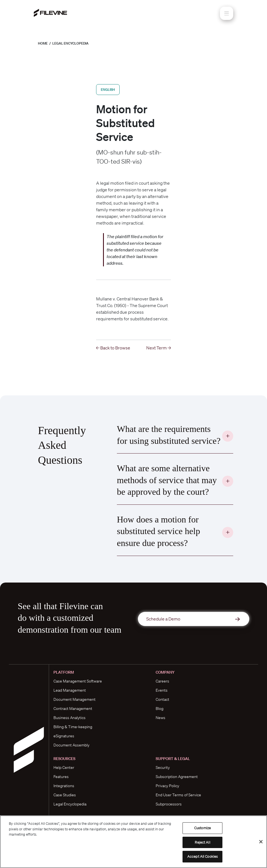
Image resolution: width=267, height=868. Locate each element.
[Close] (261, 842)
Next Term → (159, 348)
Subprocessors (169, 804)
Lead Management (70, 690)
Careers (162, 681)
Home (43, 43)
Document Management (75, 699)
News (161, 718)
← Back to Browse (113, 348)
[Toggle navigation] (227, 13)
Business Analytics (70, 718)
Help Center (64, 767)
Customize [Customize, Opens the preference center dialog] (202, 828)
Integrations (64, 786)
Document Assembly (71, 745)
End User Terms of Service (178, 795)
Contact (162, 699)
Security (163, 767)
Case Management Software (78, 681)
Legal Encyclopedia (70, 43)
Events (162, 690)
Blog (160, 709)
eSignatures (64, 736)
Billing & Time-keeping (73, 727)
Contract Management (73, 709)
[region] (133, 842)
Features (61, 777)
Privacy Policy (167, 786)
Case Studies (65, 795)
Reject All (202, 842)
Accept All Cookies (202, 857)
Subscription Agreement (177, 777)
